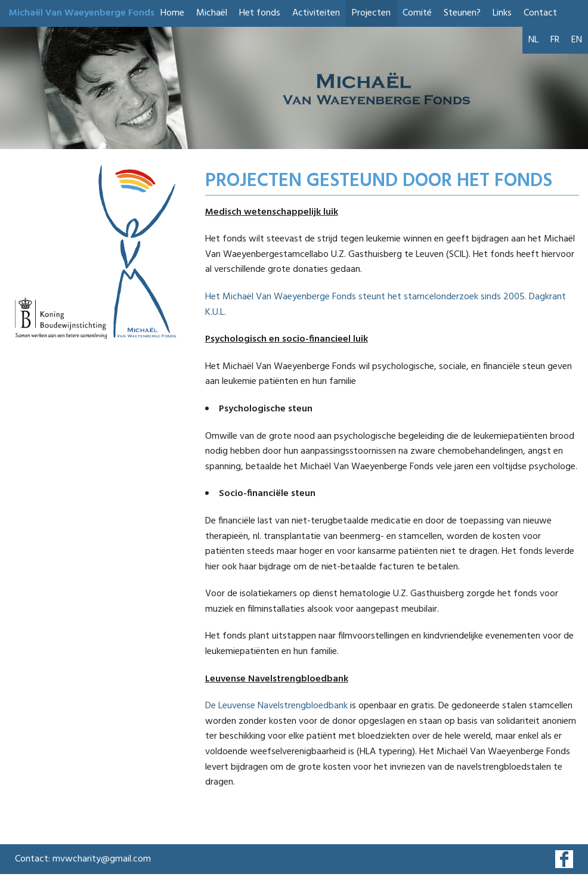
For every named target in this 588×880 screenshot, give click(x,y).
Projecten (371, 13)
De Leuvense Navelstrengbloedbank (276, 706)
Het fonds (260, 13)
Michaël (212, 13)
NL (533, 40)
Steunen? (462, 13)
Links (502, 13)
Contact (540, 13)
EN (577, 40)
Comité (417, 13)
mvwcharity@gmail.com (102, 859)
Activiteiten (316, 13)
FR (555, 40)
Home (172, 13)
